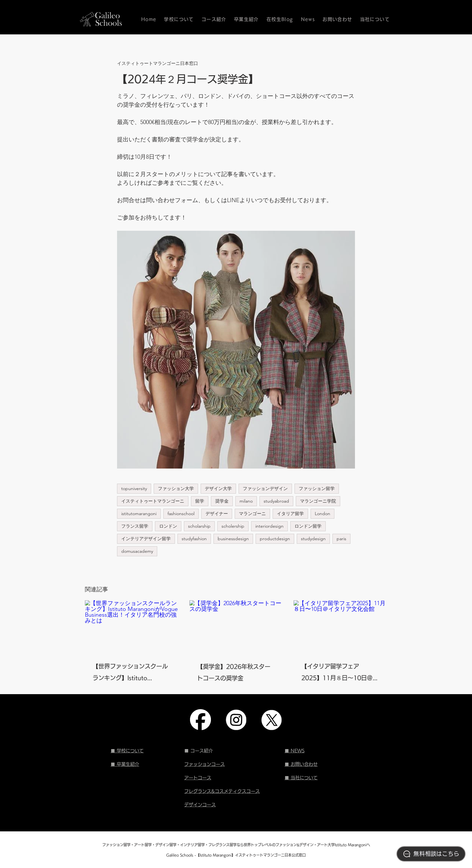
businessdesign (233, 539)
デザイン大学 (218, 488)
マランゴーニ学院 (318, 501)
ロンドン (168, 526)
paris (341, 539)
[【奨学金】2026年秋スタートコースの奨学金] (236, 627)
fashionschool (181, 514)
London (322, 514)
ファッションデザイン (265, 488)
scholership (233, 526)
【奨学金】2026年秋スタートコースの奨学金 (234, 672)
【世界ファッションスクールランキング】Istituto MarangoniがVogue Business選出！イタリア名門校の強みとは (131, 673)
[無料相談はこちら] (431, 854)
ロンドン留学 (308, 526)
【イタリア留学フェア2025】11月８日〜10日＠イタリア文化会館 (340, 673)
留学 (200, 501)
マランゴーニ (252, 514)
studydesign (313, 539)
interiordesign (269, 526)
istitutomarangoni (139, 514)
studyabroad (276, 501)
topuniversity (134, 488)
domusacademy (137, 551)
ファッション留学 (317, 488)
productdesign (275, 539)
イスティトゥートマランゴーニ (153, 501)
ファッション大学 (176, 488)
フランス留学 (135, 526)
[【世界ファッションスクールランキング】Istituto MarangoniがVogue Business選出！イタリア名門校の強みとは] (132, 626)
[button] (214, 19)
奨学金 (222, 501)
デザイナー (217, 514)
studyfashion (194, 539)
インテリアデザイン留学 (146, 539)
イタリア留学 (290, 514)
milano (246, 501)
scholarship (199, 526)
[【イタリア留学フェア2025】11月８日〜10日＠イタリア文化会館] (340, 626)
